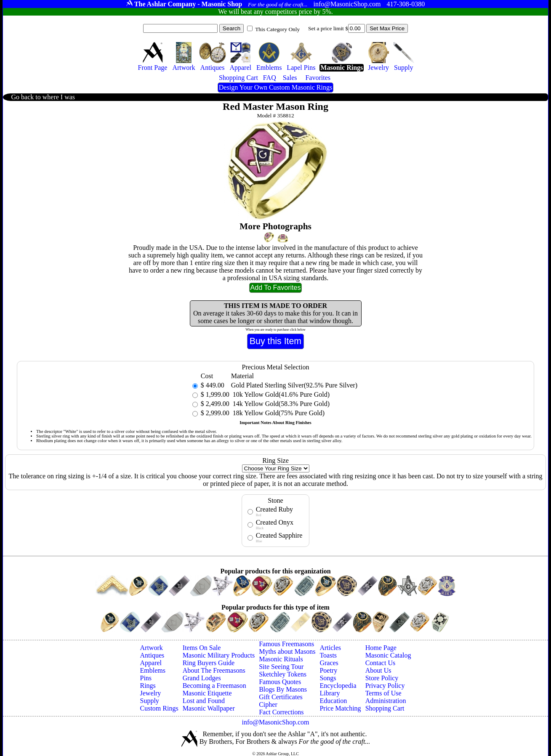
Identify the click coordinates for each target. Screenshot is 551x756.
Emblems (153, 670)
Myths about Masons (287, 651)
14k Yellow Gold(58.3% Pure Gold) (280, 404)
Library (330, 693)
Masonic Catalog (388, 655)
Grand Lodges (202, 678)
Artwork (152, 648)
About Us (378, 670)
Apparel (151, 663)
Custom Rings (159, 708)
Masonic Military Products (219, 655)
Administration (386, 701)
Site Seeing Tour (281, 667)
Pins (146, 678)
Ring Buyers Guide (209, 663)
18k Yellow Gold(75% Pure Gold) (278, 413)
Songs (328, 678)
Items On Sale (202, 648)
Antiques (152, 655)
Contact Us (381, 663)
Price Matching (340, 708)
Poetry (328, 670)
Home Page (381, 648)
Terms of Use (383, 693)
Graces (329, 663)
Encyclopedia (338, 686)
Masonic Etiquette (207, 693)
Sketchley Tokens (283, 674)
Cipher (268, 704)
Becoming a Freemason (214, 686)
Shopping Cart (385, 708)
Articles (330, 648)
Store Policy (382, 678)
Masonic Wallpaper (209, 708)
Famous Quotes (280, 682)
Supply (150, 701)
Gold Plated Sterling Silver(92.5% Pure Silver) (294, 385)
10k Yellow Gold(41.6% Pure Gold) (280, 394)
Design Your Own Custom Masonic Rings (275, 87)
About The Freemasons (214, 670)
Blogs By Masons (283, 689)
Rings (148, 686)
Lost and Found (204, 701)
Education (333, 701)
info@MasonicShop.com (275, 722)
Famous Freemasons (286, 644)
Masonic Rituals (281, 659)
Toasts (328, 655)
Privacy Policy (385, 686)
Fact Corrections (281, 712)
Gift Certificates (281, 697)
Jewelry (151, 693)
